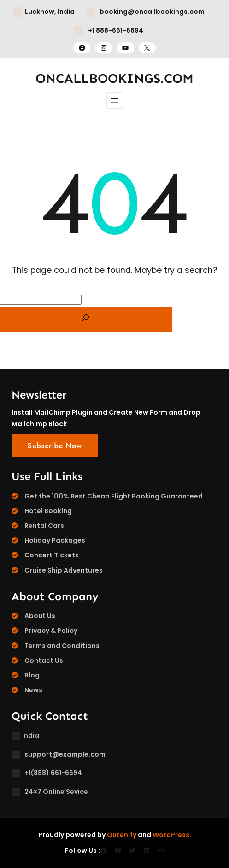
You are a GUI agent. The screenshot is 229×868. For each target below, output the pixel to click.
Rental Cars (44, 526)
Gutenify (122, 835)
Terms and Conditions (62, 646)
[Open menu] (115, 100)
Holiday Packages (55, 540)
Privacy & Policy (51, 631)
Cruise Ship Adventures (64, 570)
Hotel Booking (48, 511)
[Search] (86, 319)
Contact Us (44, 660)
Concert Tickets (52, 555)
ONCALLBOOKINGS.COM (114, 78)
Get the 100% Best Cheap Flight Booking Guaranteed (114, 496)
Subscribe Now (55, 446)
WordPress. (172, 835)
